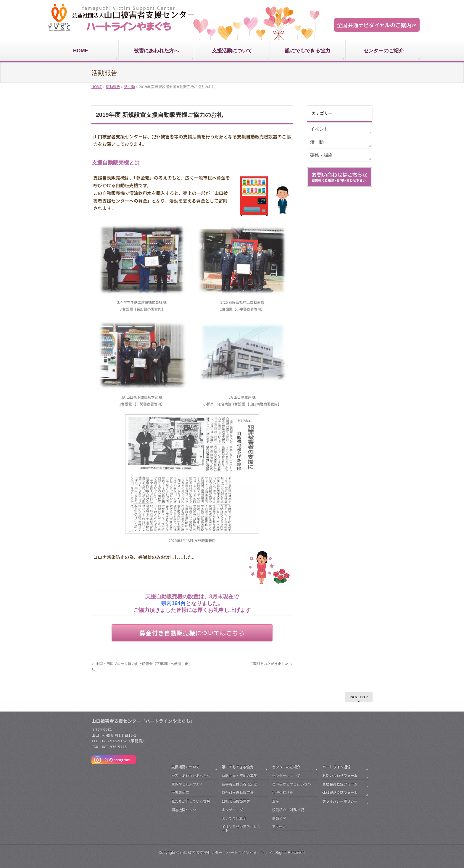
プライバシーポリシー (340, 801)
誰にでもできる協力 (237, 767)
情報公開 (279, 818)
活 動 (317, 142)
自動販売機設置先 (236, 801)
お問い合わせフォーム (340, 775)
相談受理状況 (283, 792)
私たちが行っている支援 (191, 801)
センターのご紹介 (286, 767)
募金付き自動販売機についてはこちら (192, 633)
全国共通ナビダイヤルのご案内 (374, 25)
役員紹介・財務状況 (288, 810)
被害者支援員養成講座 (239, 784)
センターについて (286, 775)
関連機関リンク (184, 810)
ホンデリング (232, 810)
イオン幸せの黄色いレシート (241, 829)
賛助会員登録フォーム (340, 784)
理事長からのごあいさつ (291, 784)
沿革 (275, 801)
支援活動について (186, 767)
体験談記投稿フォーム (340, 792)
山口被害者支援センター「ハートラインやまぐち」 (224, 852)
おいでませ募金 (234, 818)
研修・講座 (321, 155)
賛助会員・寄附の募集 (239, 775)
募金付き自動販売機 (238, 792)
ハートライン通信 (336, 767)
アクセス (279, 826)
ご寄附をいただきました (271, 663)
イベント (319, 129)
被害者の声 (180, 792)
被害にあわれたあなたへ (191, 775)
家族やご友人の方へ (187, 784)
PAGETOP (359, 697)
